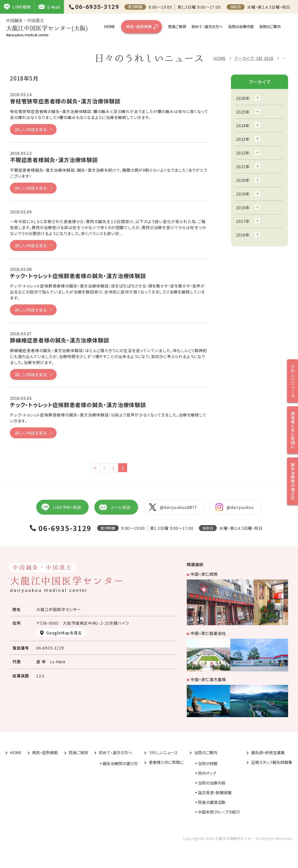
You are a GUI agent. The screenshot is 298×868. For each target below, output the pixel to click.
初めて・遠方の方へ (207, 26)
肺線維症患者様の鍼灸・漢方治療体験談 (59, 340)
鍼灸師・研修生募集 (268, 752)
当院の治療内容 (241, 26)
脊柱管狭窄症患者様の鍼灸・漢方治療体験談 (65, 101)
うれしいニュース (163, 752)
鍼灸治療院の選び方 (120, 763)
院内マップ (207, 773)
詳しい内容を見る (31, 129)
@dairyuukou (235, 507)
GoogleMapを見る (64, 633)
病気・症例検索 (139, 26)
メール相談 (115, 507)
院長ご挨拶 (177, 26)
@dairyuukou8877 (173, 507)
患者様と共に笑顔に (166, 762)
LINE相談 (17, 7)
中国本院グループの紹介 (219, 812)
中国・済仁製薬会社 (208, 633)
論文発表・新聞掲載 (215, 792)
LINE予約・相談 (61, 507)
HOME (110, 26)
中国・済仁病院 (204, 574)
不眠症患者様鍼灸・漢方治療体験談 (54, 160)
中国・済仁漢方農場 (208, 679)
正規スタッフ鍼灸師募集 (272, 762)
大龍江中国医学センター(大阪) (47, 28)
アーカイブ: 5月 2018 (254, 58)
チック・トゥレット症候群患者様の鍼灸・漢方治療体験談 (78, 276)
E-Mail (49, 7)
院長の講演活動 (212, 802)
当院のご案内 (270, 26)
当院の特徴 (208, 763)
